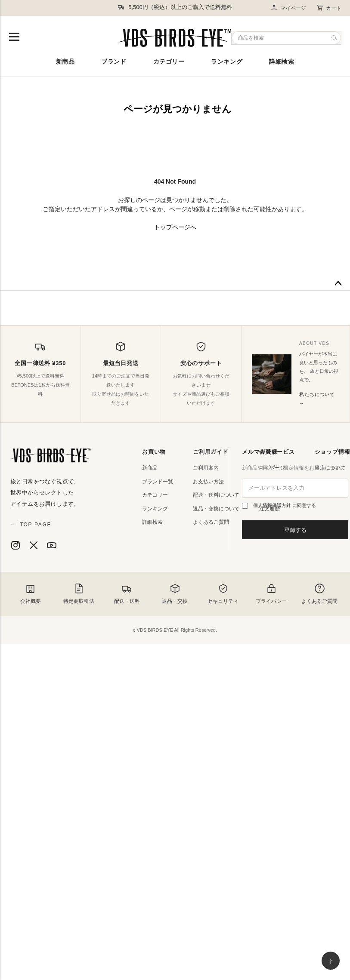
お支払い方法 (208, 482)
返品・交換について (216, 509)
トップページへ (175, 227)
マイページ (288, 8)
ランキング (227, 61)
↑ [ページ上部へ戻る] (331, 961)
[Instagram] (15, 545)
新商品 (65, 61)
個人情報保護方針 (273, 505)
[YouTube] (52, 545)
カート (329, 8)
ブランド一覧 (158, 482)
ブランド (114, 61)
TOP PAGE (31, 525)
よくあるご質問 (211, 522)
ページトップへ (338, 284)
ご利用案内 (206, 468)
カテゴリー (169, 61)
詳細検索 (282, 61)
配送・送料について (216, 495)
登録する (295, 530)
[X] (34, 545)
